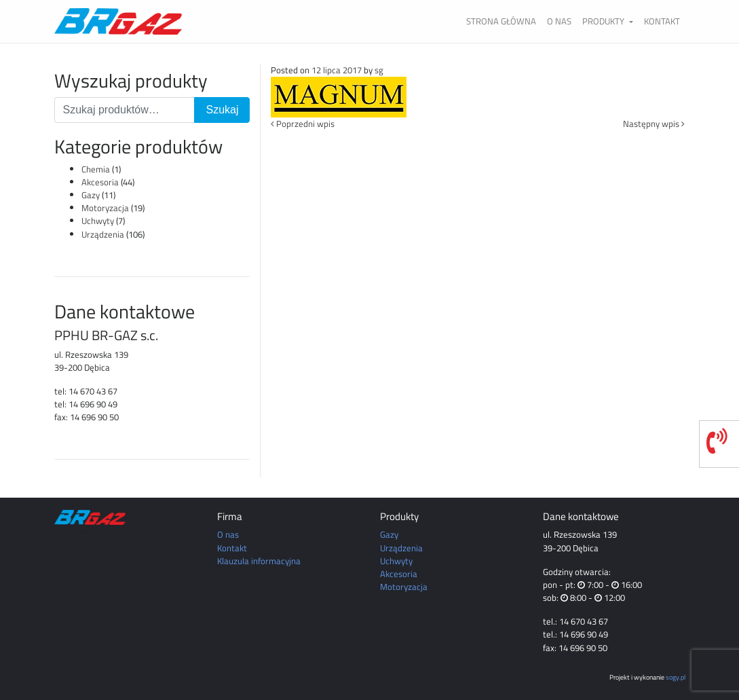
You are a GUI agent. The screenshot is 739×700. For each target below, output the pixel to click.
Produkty (604, 21)
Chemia (96, 169)
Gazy (91, 195)
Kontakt (662, 21)
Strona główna (501, 21)
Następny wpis (654, 124)
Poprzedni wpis (303, 124)
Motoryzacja (105, 208)
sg (379, 70)
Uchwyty (98, 221)
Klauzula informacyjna (259, 561)
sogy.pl (676, 677)
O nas (559, 21)
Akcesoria (100, 182)
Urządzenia (103, 234)
